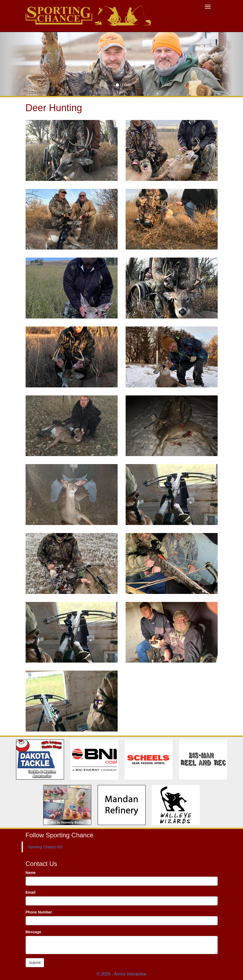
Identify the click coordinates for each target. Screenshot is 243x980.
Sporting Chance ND (45, 847)
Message (33, 932)
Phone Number (39, 912)
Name (31, 873)
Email (31, 892)
